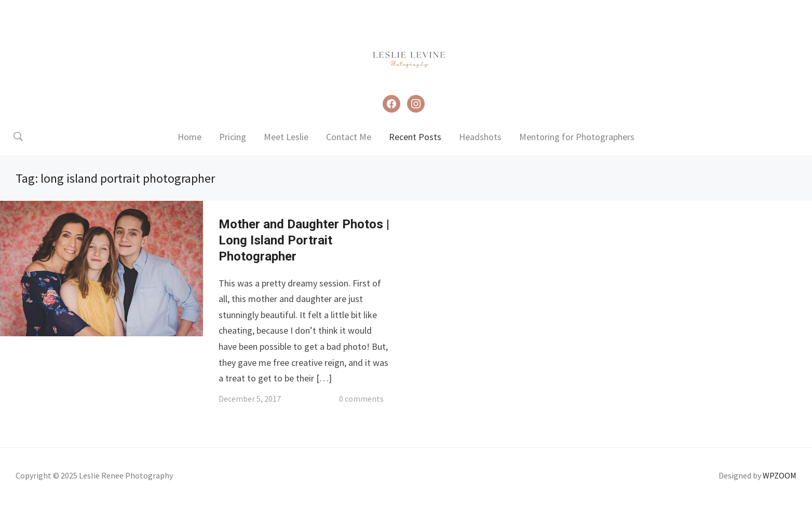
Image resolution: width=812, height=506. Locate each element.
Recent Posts (415, 137)
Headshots (480, 137)
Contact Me (349, 137)
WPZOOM (780, 475)
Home (190, 137)
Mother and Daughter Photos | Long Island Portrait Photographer (304, 240)
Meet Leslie (286, 137)
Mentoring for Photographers (577, 137)
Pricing (233, 137)
